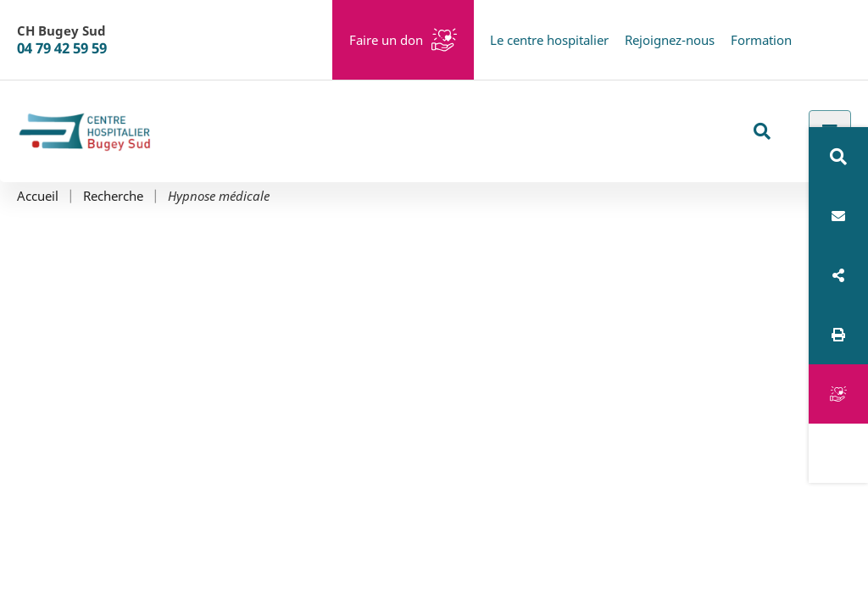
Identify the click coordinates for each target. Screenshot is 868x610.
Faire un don (386, 40)
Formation (761, 40)
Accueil (38, 196)
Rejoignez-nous (670, 40)
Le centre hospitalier (549, 40)
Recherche (113, 196)
